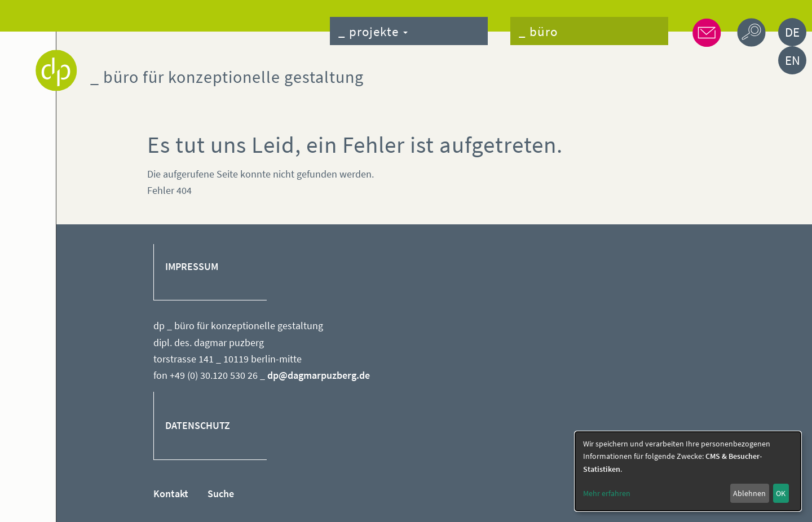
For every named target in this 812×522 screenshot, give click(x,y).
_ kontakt (706, 32)
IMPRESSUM (192, 267)
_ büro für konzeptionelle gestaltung (227, 77)
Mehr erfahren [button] (607, 493)
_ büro (538, 31)
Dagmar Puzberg (56, 70)
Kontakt (171, 494)
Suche (221, 494)
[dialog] (688, 471)
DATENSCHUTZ (198, 426)
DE (792, 32)
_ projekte (373, 31)
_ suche (751, 32)
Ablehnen (749, 493)
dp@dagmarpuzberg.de (319, 375)
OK (781, 493)
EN (793, 60)
